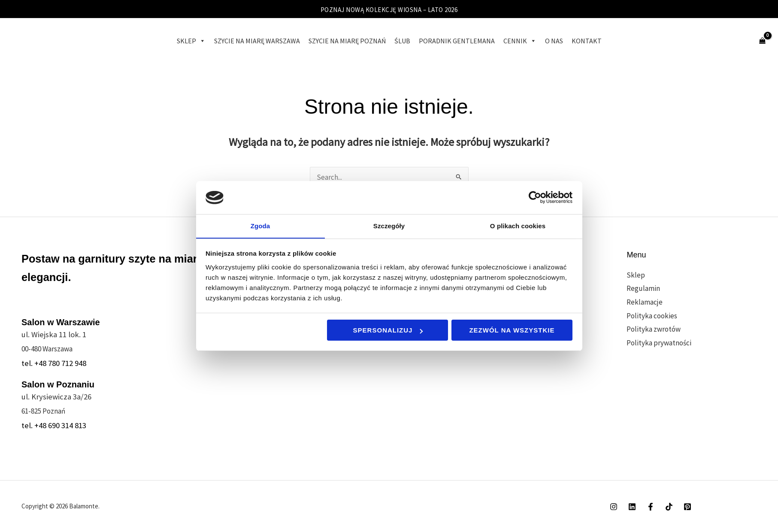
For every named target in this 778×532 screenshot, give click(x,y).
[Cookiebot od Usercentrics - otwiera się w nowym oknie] (535, 197)
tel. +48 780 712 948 (54, 363)
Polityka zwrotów (654, 329)
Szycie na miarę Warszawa (257, 41)
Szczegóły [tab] (389, 225)
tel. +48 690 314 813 (54, 425)
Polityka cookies (652, 316)
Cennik (520, 41)
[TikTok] (669, 507)
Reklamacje (645, 302)
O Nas (554, 41)
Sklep (191, 41)
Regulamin (643, 288)
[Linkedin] (632, 507)
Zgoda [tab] (260, 225)
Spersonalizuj (388, 331)
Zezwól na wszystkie (512, 331)
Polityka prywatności (659, 343)
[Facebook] (651, 507)
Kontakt (587, 41)
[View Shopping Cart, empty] (762, 41)
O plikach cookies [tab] (518, 225)
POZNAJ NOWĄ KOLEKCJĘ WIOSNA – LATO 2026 (389, 9)
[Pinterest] (687, 507)
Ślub (402, 41)
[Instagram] (614, 507)
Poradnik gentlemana (457, 41)
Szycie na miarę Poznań (347, 41)
